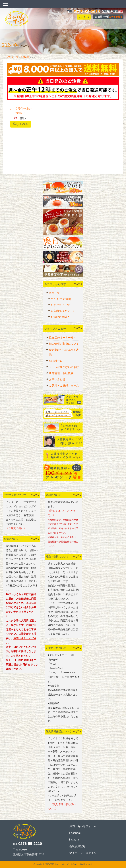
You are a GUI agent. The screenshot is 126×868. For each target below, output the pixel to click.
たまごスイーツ (60, 305)
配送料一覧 (56, 361)
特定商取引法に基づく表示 (64, 352)
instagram (75, 840)
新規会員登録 (77, 846)
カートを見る (116, 17)
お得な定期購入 (60, 317)
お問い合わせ (57, 379)
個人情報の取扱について (64, 344)
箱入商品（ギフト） (63, 311)
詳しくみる (21, 124)
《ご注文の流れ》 (16, 528)
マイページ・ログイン (83, 853)
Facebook (75, 833)
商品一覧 (54, 293)
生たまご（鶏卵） (62, 299)
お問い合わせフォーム (83, 826)
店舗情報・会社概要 (61, 373)
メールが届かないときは (64, 367)
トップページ (11, 57)
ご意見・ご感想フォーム (64, 385)
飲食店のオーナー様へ (63, 337)
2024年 (25, 57)
